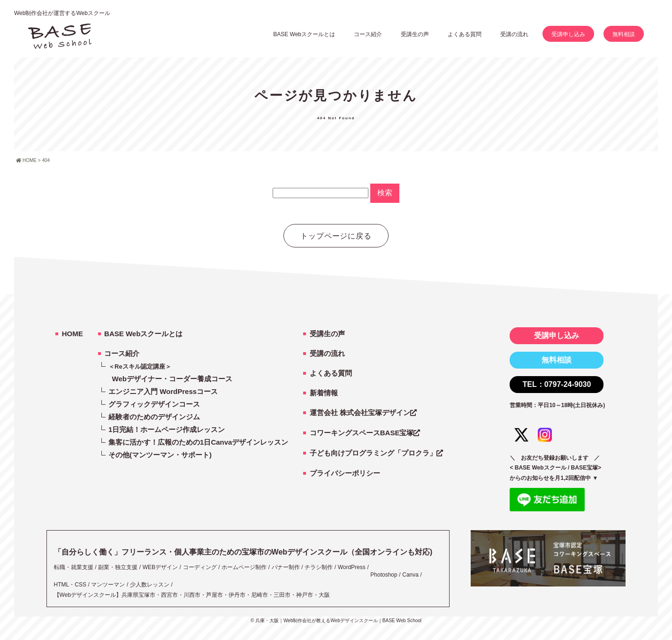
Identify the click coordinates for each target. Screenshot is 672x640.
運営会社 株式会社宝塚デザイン (360, 413)
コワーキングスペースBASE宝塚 (362, 433)
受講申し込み (568, 34)
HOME (73, 334)
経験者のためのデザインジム (154, 417)
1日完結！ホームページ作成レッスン (167, 429)
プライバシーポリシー (345, 473)
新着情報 (324, 393)
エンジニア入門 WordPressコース (163, 391)
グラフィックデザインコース (154, 404)
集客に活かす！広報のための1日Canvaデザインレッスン (198, 442)
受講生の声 (327, 334)
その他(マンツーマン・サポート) (160, 455)
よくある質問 (465, 34)
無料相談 (624, 34)
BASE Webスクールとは (304, 34)
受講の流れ (514, 34)
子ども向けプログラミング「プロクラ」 (373, 453)
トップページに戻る (336, 236)
